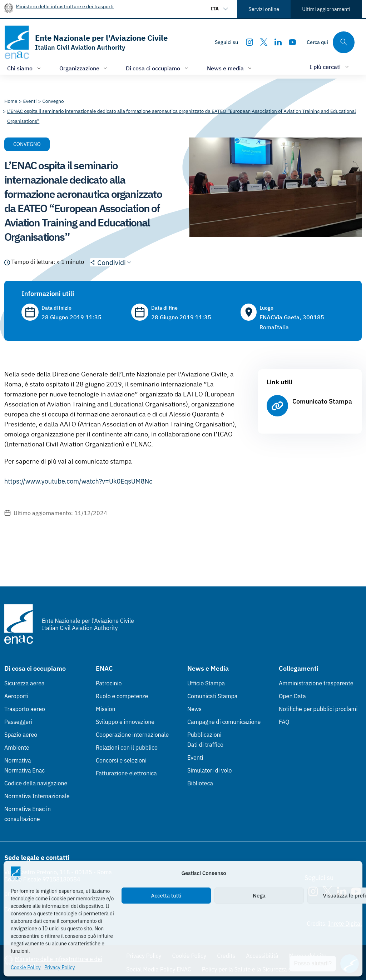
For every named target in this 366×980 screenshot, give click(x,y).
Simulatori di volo (209, 770)
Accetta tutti (166, 896)
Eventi (195, 757)
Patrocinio (109, 683)
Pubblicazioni (204, 735)
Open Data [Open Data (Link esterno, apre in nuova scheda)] (292, 696)
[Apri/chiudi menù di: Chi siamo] (25, 68)
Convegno (27, 144)
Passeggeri (18, 722)
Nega (259, 896)
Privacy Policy (60, 967)
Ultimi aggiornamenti (326, 9)
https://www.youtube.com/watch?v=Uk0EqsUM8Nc (78, 481)
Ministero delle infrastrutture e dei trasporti (65, 6)
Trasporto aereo (25, 709)
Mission (106, 709)
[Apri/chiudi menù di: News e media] (230, 68)
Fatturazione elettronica (126, 773)
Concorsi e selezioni (121, 760)
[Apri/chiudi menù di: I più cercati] (330, 67)
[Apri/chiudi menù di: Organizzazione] (84, 68)
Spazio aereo (21, 735)
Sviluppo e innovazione (125, 722)
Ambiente (17, 747)
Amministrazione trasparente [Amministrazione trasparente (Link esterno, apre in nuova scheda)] (316, 683)
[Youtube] (292, 42)
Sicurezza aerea (24, 683)
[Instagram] (249, 42)
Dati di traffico (205, 745)
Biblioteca (200, 783)
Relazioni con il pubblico (127, 747)
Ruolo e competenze (122, 696)
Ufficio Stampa (206, 683)
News (194, 709)
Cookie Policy (26, 967)
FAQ (284, 722)
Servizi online (264, 9)
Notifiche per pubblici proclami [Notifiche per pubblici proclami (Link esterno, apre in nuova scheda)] (318, 709)
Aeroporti (16, 696)
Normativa (18, 760)
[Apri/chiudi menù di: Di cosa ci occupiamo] (158, 68)
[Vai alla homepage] (86, 42)
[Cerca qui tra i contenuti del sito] (331, 42)
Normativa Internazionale (37, 796)
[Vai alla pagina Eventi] (30, 101)
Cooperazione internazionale (132, 735)
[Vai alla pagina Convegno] (53, 101)
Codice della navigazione (36, 783)
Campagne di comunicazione (224, 722)
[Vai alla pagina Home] (11, 101)
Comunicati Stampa (212, 696)
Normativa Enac (24, 770)
